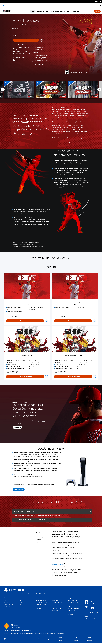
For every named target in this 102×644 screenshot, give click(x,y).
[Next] (99, 88)
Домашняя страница (9, 592)
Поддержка (54, 5)
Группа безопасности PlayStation (57, 601)
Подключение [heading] (88, 596)
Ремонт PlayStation (56, 607)
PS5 (11, 5)
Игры (7, 5)
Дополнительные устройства (30, 5)
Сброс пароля (55, 609)
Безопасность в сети (41, 603)
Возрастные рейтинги (73, 604)
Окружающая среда (41, 598)
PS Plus (19, 5)
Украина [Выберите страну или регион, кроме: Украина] (8, 637)
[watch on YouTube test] (62, 94)
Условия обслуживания (73, 598)
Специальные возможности (43, 601)
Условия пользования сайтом (62, 637)
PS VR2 (21, 603)
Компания (6, 607)
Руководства (55, 613)
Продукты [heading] (23, 596)
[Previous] (3, 88)
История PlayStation (9, 609)
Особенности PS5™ (43, 10)
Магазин (47, 5)
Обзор (33, 10)
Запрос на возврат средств (58, 611)
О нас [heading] (5, 596)
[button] (51, 88)
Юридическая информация (40, 637)
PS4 (15, 5)
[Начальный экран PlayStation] (3, 5)
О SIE (5, 598)
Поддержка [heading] (55, 596)
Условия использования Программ (91, 637)
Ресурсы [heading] (70, 596)
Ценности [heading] (39, 596)
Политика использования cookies (78, 637)
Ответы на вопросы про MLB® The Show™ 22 (65, 10)
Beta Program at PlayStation (90, 617)
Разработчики (71, 609)
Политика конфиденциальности (52, 637)
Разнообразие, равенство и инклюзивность (43, 606)
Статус (53, 604)
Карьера (6, 601)
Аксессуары (23, 607)
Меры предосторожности (74, 607)
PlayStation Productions (9, 605)
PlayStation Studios (8, 603)
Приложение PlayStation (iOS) (91, 611)
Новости (41, 5)
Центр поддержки (56, 598)
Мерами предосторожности (59, 563)
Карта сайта (71, 637)
